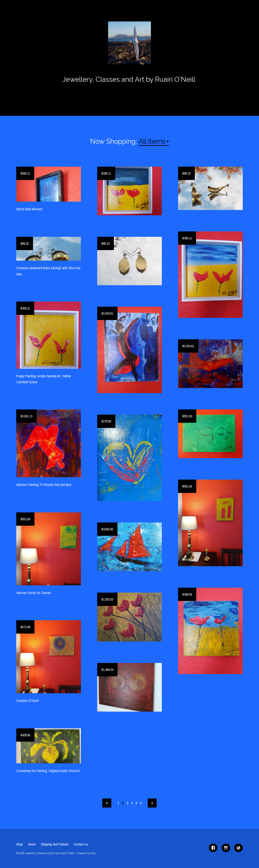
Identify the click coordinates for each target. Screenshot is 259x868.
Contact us (81, 844)
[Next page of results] (152, 803)
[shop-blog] (238, 848)
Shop (20, 844)
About (32, 844)
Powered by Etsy (86, 853)
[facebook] (213, 848)
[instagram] (226, 848)
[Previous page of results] (107, 803)
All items (152, 141)
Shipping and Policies (55, 844)
